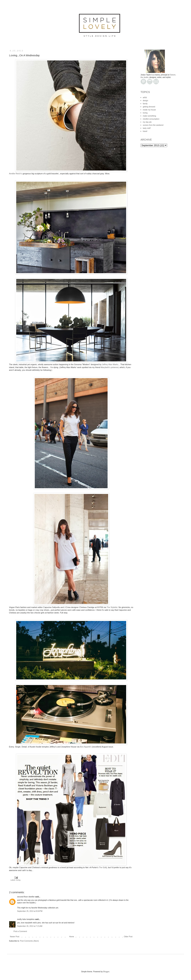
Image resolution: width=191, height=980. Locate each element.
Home (72, 937)
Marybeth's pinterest (110, 367)
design (146, 101)
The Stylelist (112, 607)
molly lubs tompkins (26, 919)
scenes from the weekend (153, 125)
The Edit (103, 867)
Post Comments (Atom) (29, 941)
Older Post (128, 937)
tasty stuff (147, 128)
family (145, 104)
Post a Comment (20, 931)
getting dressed (149, 107)
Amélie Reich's (15, 174)
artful (145, 98)
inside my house (149, 110)
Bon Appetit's (86, 747)
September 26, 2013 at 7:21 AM (30, 926)
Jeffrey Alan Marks (110, 364)
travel (145, 131)
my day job (147, 122)
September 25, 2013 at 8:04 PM (30, 911)
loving (18, 880)
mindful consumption (151, 119)
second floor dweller (26, 897)
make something (149, 116)
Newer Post (15, 937)
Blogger (106, 972)
